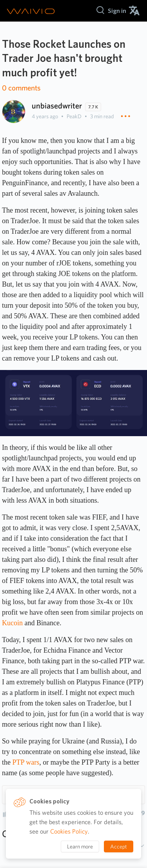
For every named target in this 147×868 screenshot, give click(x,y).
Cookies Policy (69, 831)
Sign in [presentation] (117, 11)
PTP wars (26, 762)
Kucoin (12, 623)
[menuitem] (117, 11)
